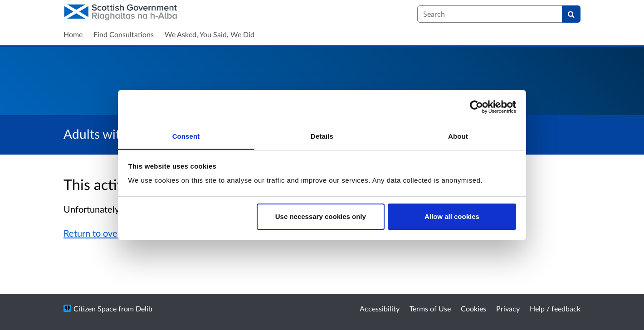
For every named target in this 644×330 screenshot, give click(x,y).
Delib (144, 308)
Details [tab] (322, 136)
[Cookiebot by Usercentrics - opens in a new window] (476, 107)
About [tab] (458, 136)
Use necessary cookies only (321, 216)
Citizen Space (95, 308)
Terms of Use (430, 308)
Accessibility (380, 308)
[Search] (571, 14)
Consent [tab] (186, 136)
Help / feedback (555, 308)
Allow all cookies (452, 216)
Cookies (473, 308)
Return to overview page (112, 233)
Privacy (508, 308)
